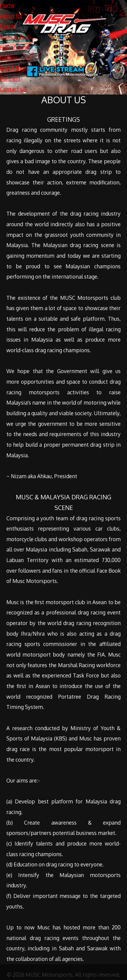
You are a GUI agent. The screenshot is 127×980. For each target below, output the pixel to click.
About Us (11, 16)
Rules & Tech (15, 37)
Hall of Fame (15, 47)
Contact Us (13, 89)
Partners (10, 79)
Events (8, 26)
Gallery (9, 58)
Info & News (14, 68)
